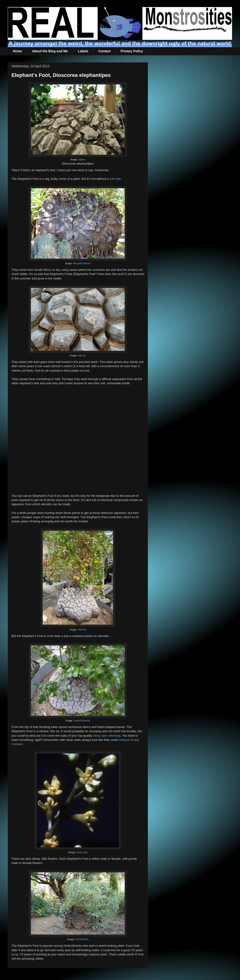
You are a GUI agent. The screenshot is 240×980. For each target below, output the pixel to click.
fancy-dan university (107, 736)
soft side (115, 179)
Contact (105, 51)
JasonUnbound (82, 721)
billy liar (82, 356)
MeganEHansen (82, 263)
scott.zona (82, 852)
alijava (82, 160)
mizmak (82, 630)
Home (17, 51)
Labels (83, 51)
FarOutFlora (82, 939)
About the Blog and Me (50, 51)
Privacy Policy (132, 51)
